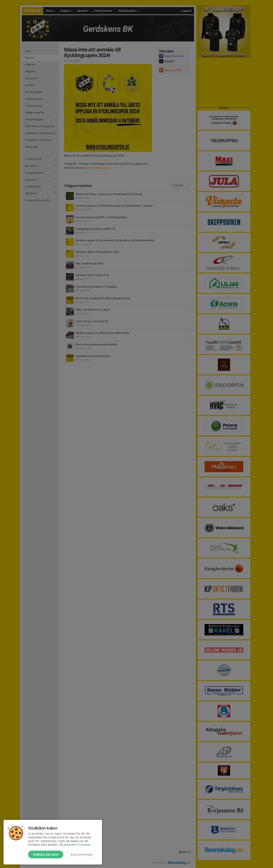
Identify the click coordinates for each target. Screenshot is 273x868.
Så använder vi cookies (75, 845)
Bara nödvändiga (81, 854)
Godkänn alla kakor (46, 854)
